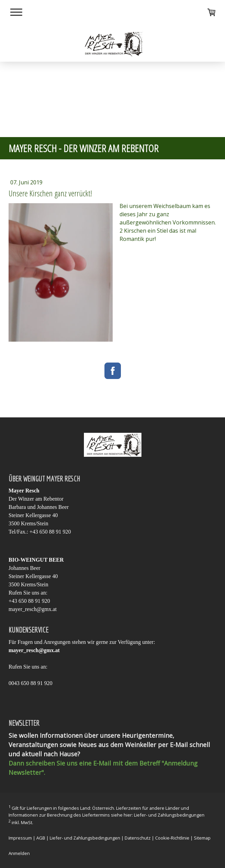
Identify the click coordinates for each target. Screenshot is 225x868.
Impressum (20, 838)
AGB (41, 838)
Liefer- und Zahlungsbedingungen (169, 815)
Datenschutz (138, 838)
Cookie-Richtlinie (172, 838)
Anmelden (19, 853)
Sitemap (202, 838)
